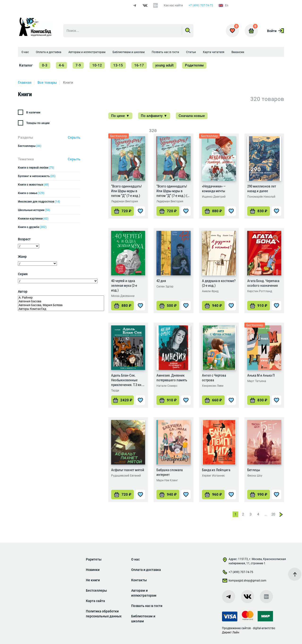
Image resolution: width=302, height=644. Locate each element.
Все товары (47, 83)
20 (273, 514)
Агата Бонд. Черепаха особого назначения (263, 283)
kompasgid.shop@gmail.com (244, 582)
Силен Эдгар (165, 287)
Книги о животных (33, 185)
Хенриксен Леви (213, 386)
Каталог (26, 65)
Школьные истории (34, 210)
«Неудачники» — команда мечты (214, 189)
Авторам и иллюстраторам (87, 52)
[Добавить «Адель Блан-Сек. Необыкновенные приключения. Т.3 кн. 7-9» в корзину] (122, 400)
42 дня (161, 281)
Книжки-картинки (33, 219)
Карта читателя (214, 52)
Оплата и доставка (49, 52)
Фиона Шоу (255, 476)
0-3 (45, 65)
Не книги (93, 580)
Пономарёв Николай (261, 197)
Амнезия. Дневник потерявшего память (172, 378)
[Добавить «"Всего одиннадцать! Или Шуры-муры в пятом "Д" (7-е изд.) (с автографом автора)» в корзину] (168, 211)
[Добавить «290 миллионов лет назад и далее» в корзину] (259, 211)
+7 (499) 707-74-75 (201, 5)
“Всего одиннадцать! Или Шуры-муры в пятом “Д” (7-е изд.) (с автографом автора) (173, 191)
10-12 (97, 65)
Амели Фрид (210, 291)
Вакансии (238, 52)
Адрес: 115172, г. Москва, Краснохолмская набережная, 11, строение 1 (254, 561)
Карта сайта (95, 601)
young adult (164, 65)
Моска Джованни (123, 296)
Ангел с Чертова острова (214, 378)
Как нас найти (173, 5)
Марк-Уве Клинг (167, 480)
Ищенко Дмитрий (214, 197)
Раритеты (94, 559)
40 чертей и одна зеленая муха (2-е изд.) (124, 286)
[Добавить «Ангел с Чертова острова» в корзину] (213, 400)
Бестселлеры (30, 146)
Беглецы (254, 470)
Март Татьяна (257, 381)
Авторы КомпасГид (61, 309)
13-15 (118, 65)
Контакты (139, 580)
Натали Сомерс (167, 386)
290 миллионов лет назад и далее (262, 189)
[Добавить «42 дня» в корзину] (168, 306)
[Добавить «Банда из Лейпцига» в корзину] (213, 494)
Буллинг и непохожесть (37, 176)
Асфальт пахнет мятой (128, 470)
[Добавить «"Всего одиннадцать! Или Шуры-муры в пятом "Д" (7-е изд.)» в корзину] (122, 211)
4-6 (61, 65)
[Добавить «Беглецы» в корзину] (259, 494)
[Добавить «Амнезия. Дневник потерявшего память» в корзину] (168, 400)
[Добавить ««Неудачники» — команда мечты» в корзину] (213, 211)
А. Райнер (61, 298)
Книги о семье (31, 193)
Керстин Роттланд (260, 291)
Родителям (194, 65)
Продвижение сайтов (236, 628)
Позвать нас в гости (165, 52)
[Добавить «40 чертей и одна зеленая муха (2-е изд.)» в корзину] (122, 306)
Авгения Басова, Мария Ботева (61, 305)
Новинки (93, 570)
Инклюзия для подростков (39, 202)
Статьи (191, 52)
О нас (25, 52)
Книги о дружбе (32, 227)
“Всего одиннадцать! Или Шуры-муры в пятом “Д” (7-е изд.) (126, 191)
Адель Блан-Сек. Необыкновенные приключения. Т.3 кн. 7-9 (127, 380)
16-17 (139, 65)
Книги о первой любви (36, 168)
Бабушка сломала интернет (170, 472)
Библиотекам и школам (129, 52)
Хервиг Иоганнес (213, 476)
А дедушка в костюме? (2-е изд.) (219, 283)
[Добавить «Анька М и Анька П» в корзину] (259, 400)
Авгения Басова (61, 301)
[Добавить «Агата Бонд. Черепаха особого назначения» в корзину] (259, 306)
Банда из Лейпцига (216, 470)
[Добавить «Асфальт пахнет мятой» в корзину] (122, 494)
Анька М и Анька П (261, 375)
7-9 (78, 65)
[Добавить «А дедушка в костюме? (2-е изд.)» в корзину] (213, 306)
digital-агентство (264, 628)
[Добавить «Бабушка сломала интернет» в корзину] (168, 494)
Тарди (115, 391)
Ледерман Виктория (125, 201)
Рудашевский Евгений (126, 476)
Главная (25, 83)
